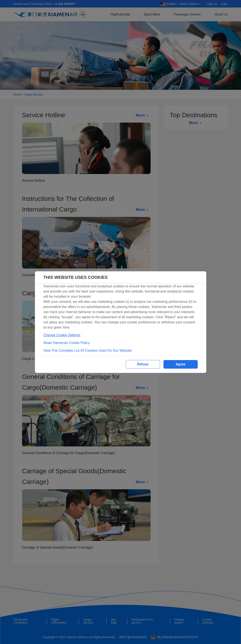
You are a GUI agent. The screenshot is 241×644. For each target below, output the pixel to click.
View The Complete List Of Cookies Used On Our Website (88, 351)
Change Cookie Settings (62, 335)
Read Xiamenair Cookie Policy (67, 343)
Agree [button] (180, 364)
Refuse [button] (143, 364)
